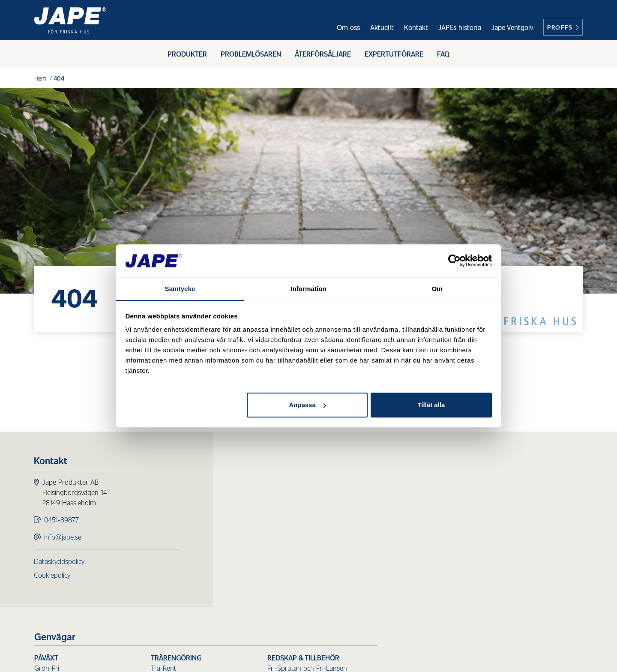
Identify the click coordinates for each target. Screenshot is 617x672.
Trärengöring (382, 482)
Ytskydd (252, 551)
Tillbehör (486, 544)
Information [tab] (308, 289)
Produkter (187, 55)
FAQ (443, 55)
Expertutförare (394, 55)
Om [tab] (437, 289)
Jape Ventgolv (512, 27)
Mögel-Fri (254, 513)
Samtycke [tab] (180, 289)
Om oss (348, 27)
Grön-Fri (252, 493)
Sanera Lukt (374, 592)
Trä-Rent (369, 493)
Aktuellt (382, 27)
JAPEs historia (460, 27)
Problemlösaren (251, 55)
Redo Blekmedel (380, 503)
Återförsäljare (323, 55)
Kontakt (416, 27)
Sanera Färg (374, 571)
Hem (40, 78)
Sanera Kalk (374, 582)
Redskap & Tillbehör (509, 482)
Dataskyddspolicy (60, 562)
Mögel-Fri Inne (261, 523)
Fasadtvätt (260, 568)
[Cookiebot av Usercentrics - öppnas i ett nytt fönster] (454, 261)
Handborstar (492, 534)
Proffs (563, 27)
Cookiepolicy (52, 575)
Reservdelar (490, 554)
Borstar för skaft (498, 513)
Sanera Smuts (377, 530)
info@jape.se (63, 537)
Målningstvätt (260, 589)
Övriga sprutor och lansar (511, 503)
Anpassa (307, 405)
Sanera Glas (374, 551)
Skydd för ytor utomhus (285, 541)
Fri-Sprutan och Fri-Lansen (513, 493)
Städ (365, 520)
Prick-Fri (252, 503)
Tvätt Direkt (258, 599)
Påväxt (252, 482)
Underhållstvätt (263, 578)
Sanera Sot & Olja (383, 541)
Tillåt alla (431, 405)
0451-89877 (62, 520)
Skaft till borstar (497, 523)
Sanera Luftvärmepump (392, 561)
